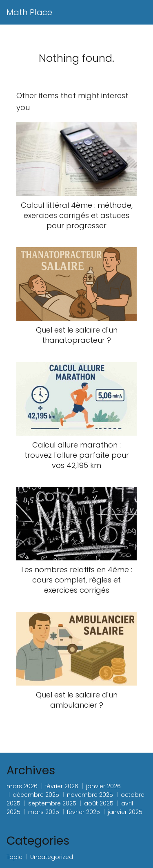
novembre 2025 (90, 795)
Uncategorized (52, 857)
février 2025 (83, 812)
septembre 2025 (52, 803)
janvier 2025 (125, 812)
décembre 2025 (36, 795)
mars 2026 (22, 786)
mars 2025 (44, 812)
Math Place (29, 12)
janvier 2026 (103, 786)
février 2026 (62, 786)
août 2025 (99, 803)
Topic (14, 857)
